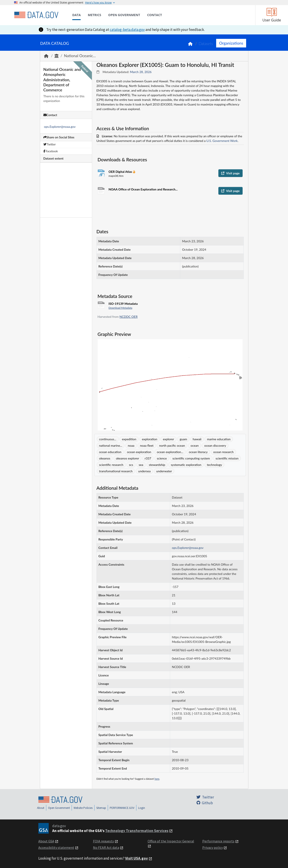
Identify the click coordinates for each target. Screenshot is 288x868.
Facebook (51, 151)
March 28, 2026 (141, 72)
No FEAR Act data (106, 847)
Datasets (206, 44)
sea (141, 465)
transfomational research (116, 471)
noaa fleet (147, 445)
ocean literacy (198, 452)
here (157, 779)
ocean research (223, 452)
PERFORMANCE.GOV (122, 808)
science (162, 458)
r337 (148, 458)
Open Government (59, 808)
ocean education (110, 452)
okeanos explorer (127, 458)
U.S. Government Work (222, 141)
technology (214, 465)
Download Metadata (121, 308)
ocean (195, 445)
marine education (219, 439)
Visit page (230, 173)
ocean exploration (139, 452)
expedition (129, 439)
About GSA (46, 841)
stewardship (157, 465)
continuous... (108, 439)
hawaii (197, 439)
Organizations (231, 43)
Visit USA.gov (137, 858)
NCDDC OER (128, 317)
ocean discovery (215, 445)
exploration (150, 439)
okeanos (105, 458)
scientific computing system (191, 458)
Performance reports (218, 841)
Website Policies (83, 808)
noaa (131, 445)
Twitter (50, 144)
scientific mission (227, 458)
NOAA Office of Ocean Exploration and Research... (143, 189)
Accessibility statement (56, 847)
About (41, 808)
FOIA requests (103, 841)
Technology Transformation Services (137, 831)
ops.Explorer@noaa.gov (60, 127)
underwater (164, 471)
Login (142, 808)
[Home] (36, 15)
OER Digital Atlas (121, 172)
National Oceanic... (80, 56)
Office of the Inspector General (171, 841)
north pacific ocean (172, 445)
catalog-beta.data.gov (127, 30)
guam (183, 439)
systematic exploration (186, 465)
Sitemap (101, 808)
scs (131, 465)
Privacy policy (213, 847)
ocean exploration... (170, 452)
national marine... (111, 445)
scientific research (111, 465)
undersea (144, 471)
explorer (168, 439)
